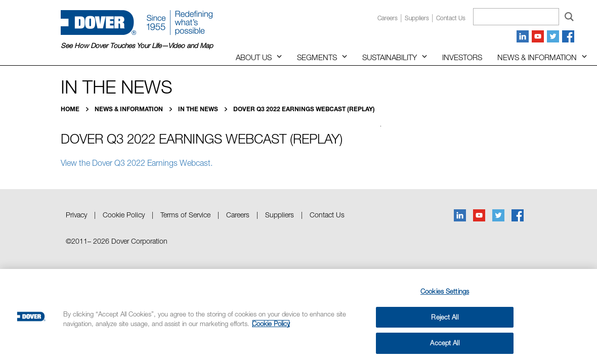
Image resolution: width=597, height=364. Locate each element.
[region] (298, 316)
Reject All (444, 317)
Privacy (76, 215)
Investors (462, 57)
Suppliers (417, 18)
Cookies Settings (445, 291)
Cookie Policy (124, 215)
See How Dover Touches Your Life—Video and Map (137, 45)
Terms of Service (185, 215)
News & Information (537, 57)
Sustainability (390, 57)
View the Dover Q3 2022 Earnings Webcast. (137, 163)
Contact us (451, 18)
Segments (317, 57)
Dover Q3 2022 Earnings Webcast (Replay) (304, 109)
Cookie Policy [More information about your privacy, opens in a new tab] (271, 324)
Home (71, 109)
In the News (199, 109)
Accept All (444, 343)
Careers (388, 18)
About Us (254, 57)
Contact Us (327, 215)
